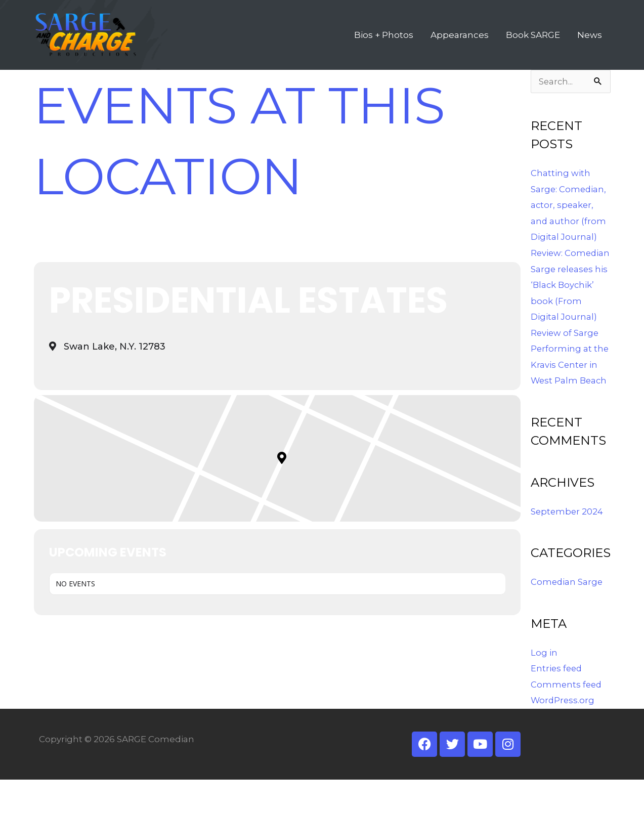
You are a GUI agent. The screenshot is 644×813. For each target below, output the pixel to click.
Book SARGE (533, 44)
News (590, 44)
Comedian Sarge (567, 615)
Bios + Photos (384, 44)
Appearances (460, 44)
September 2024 (568, 545)
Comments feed (567, 718)
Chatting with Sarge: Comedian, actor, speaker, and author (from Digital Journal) (569, 223)
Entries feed (557, 702)
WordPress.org (563, 734)
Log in (544, 686)
